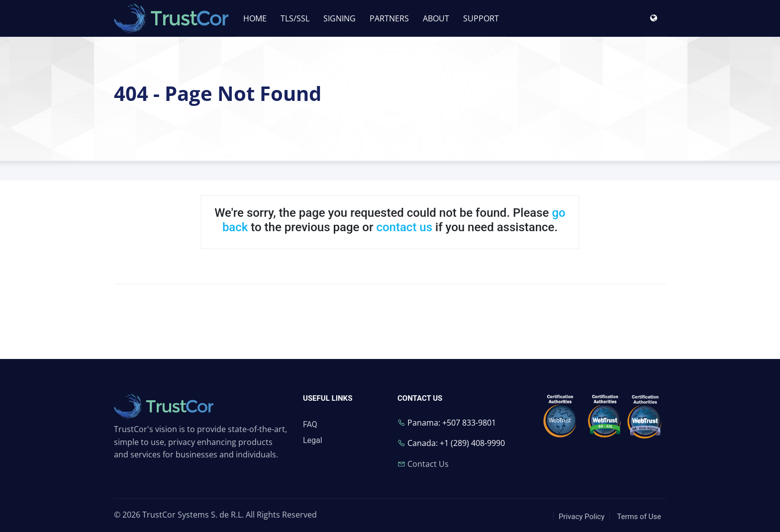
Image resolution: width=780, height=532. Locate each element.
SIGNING (340, 18)
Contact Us (428, 464)
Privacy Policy (582, 517)
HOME (255, 18)
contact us (404, 227)
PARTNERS (389, 18)
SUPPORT (481, 18)
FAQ (310, 424)
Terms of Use (639, 517)
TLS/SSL (295, 18)
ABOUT (436, 18)
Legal (313, 440)
